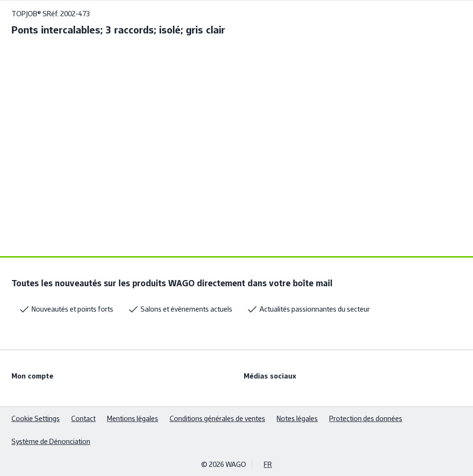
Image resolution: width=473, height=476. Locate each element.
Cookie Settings (36, 418)
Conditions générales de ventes (217, 418)
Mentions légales (133, 418)
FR (268, 464)
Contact (83, 418)
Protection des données (366, 418)
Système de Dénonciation (51, 441)
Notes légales (297, 418)
